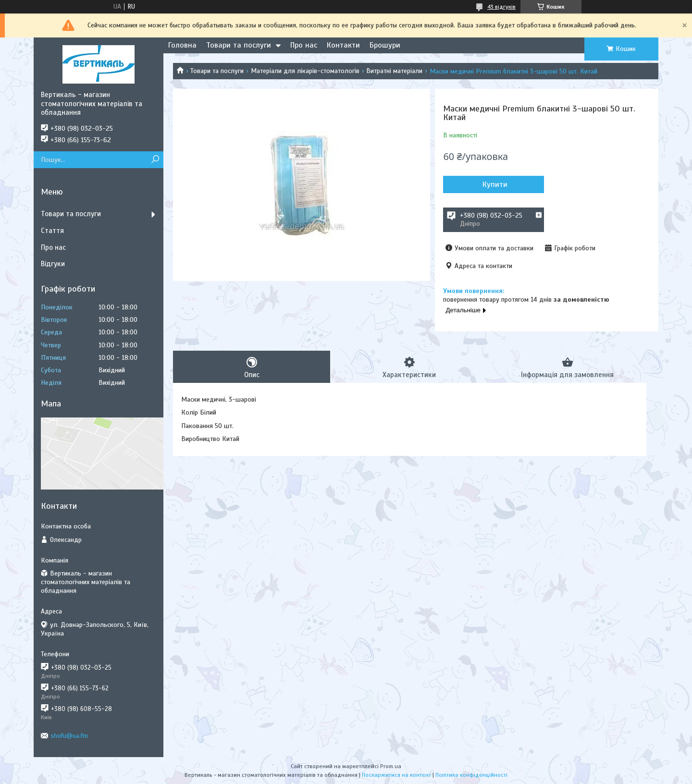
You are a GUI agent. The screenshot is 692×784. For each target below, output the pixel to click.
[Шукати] (155, 160)
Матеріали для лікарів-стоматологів (305, 71)
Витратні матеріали (394, 71)
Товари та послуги (239, 45)
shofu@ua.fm (69, 736)
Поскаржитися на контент (396, 775)
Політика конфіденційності (471, 775)
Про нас (304, 45)
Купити (495, 184)
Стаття (52, 231)
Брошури (385, 45)
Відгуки (53, 264)
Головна (182, 45)
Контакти (343, 45)
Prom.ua (391, 766)
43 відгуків (501, 7)
